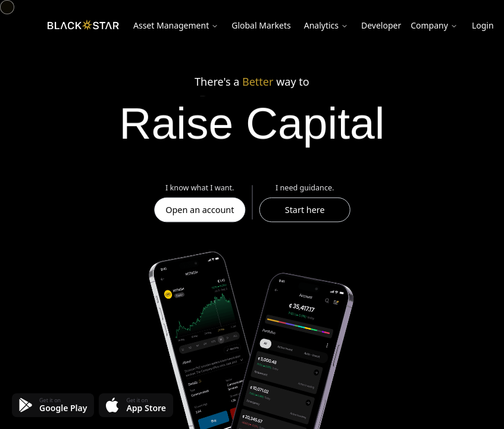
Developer (381, 25)
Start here (304, 209)
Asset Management (176, 25)
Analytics (326, 25)
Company (434, 25)
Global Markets (261, 25)
